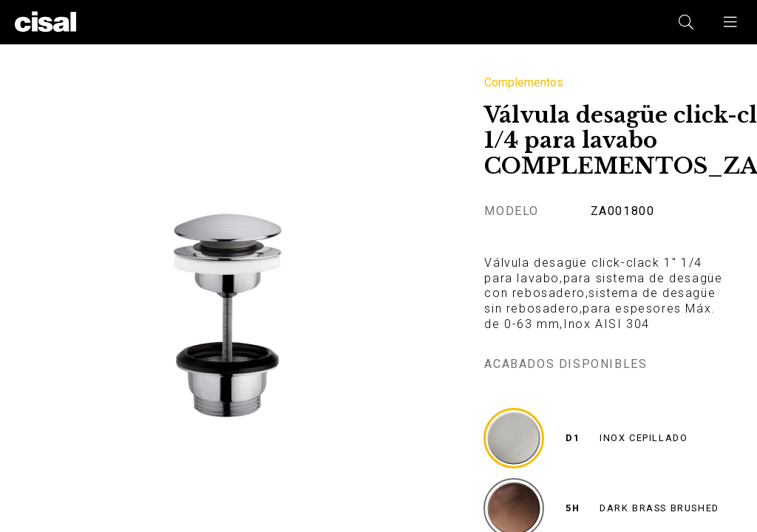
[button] (731, 22)
